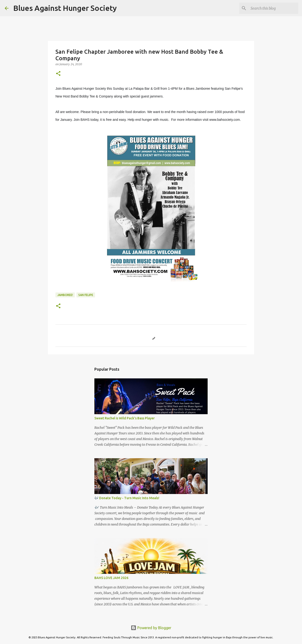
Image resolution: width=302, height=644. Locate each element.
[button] (58, 74)
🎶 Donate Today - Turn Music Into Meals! (127, 498)
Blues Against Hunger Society (65, 8)
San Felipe (86, 295)
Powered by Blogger (151, 628)
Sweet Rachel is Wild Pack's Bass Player (125, 418)
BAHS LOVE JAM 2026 (111, 578)
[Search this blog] (273, 8)
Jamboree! (65, 295)
